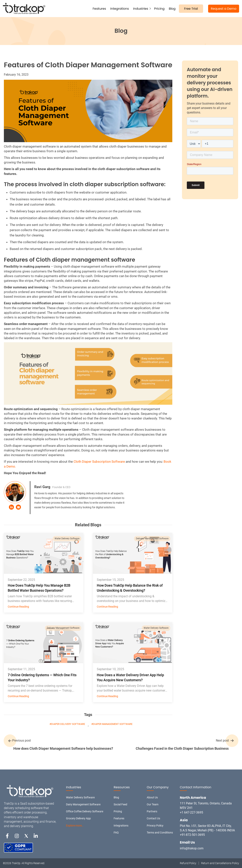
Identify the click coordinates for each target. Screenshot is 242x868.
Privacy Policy (155, 826)
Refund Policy (188, 863)
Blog (172, 9)
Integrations (120, 9)
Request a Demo (224, 9)
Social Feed (120, 804)
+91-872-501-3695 (192, 835)
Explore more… (75, 826)
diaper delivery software (68, 724)
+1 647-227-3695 (191, 812)
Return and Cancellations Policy (220, 863)
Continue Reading (18, 607)
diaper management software (113, 724)
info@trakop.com (192, 848)
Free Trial (191, 9)
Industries (141, 9)
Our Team (153, 804)
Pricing (159, 9)
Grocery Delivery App (78, 818)
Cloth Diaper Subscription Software (99, 462)
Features (99, 9)
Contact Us (153, 818)
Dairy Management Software (83, 804)
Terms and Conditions (160, 833)
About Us (152, 797)
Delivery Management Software (152, 539)
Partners (152, 811)
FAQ (116, 833)
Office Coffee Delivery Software (85, 811)
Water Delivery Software (67, 539)
